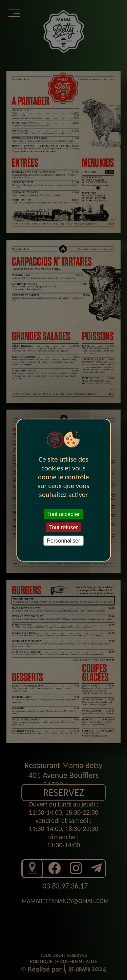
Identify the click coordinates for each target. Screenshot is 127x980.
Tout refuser (63, 527)
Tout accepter (63, 514)
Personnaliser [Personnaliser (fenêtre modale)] (64, 541)
